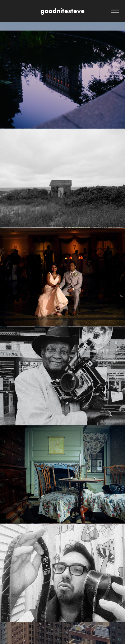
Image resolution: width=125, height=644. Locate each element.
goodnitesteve (62, 11)
